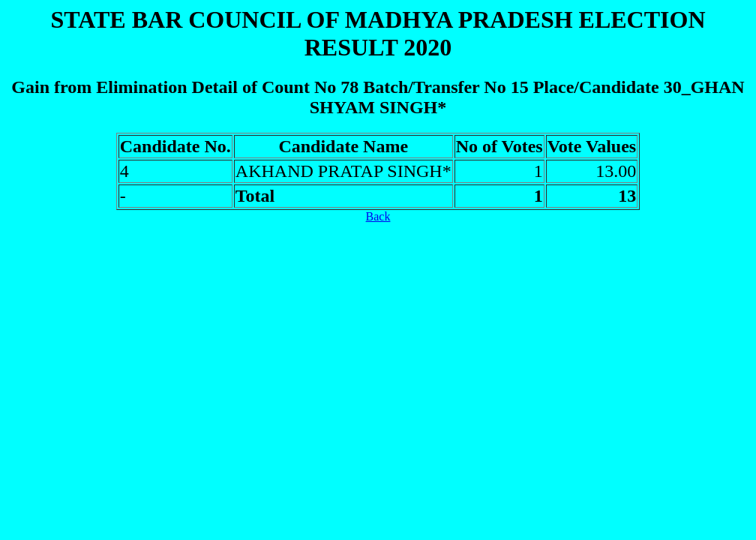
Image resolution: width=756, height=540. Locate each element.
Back (378, 216)
